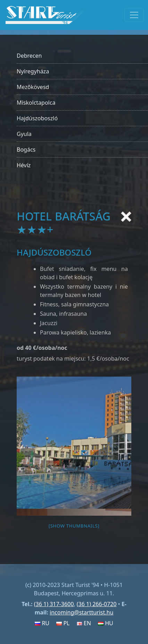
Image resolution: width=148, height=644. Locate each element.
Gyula (24, 134)
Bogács (26, 150)
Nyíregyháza (33, 71)
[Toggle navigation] (134, 15)
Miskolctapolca (36, 103)
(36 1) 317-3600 (54, 604)
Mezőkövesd (33, 87)
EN (84, 623)
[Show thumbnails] (74, 526)
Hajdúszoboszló (37, 118)
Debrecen (29, 56)
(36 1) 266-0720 (97, 604)
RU (42, 623)
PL (63, 623)
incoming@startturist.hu (81, 612)
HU (106, 623)
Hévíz (24, 165)
